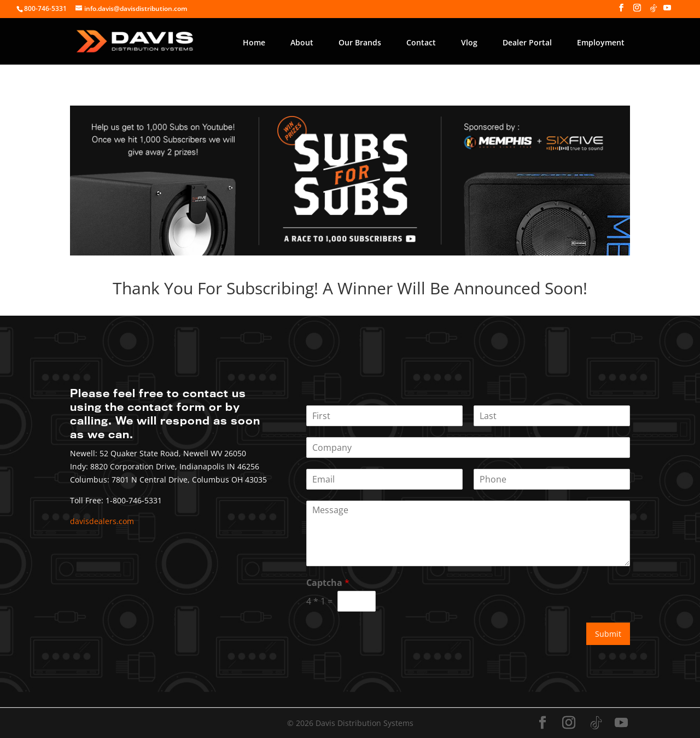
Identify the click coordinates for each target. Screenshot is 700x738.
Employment (601, 42)
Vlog (469, 42)
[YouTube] (667, 11)
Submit (608, 634)
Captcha (328, 583)
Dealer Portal (527, 42)
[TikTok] (654, 11)
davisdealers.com (102, 521)
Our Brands (360, 42)
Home (254, 42)
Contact (421, 42)
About (302, 42)
